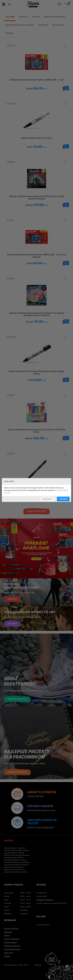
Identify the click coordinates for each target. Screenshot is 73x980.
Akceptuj (63, 499)
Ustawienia (47, 499)
